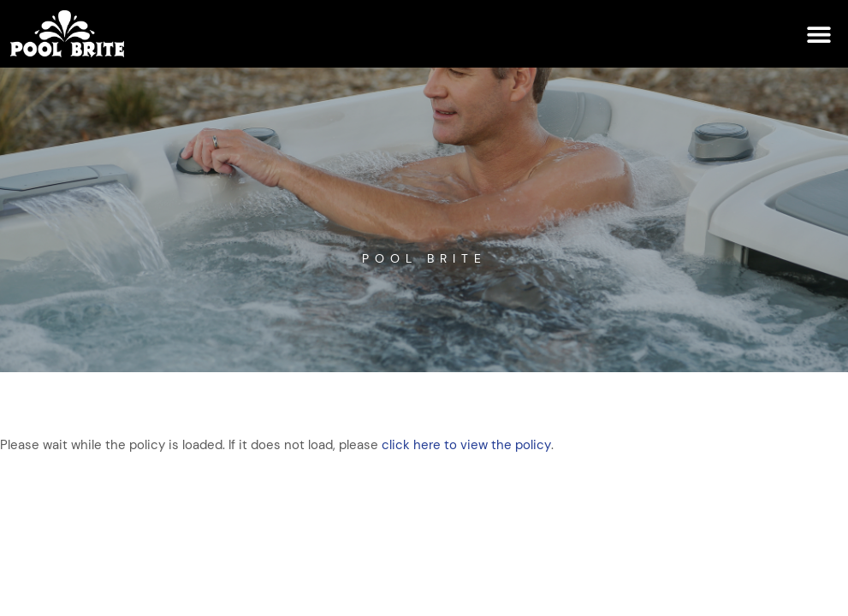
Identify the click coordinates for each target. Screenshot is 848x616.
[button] (818, 34)
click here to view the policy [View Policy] (466, 445)
